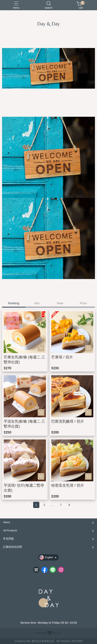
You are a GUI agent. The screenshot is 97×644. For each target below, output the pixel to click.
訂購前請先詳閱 (12, 547)
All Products (10, 530)
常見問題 (8, 539)
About (6, 522)
